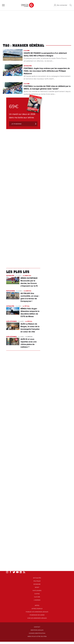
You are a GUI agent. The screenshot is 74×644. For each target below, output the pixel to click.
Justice (37, 594)
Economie (37, 584)
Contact (37, 627)
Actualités (37, 578)
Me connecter (62, 5)
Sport (37, 587)
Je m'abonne (16, 124)
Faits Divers (37, 591)
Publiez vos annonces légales (37, 612)
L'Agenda (37, 600)
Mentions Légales (37, 630)
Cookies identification (37, 633)
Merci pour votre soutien (37, 636)
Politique (37, 581)
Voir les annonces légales (37, 618)
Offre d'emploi (37, 609)
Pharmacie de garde (37, 615)
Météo (37, 605)
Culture (37, 597)
